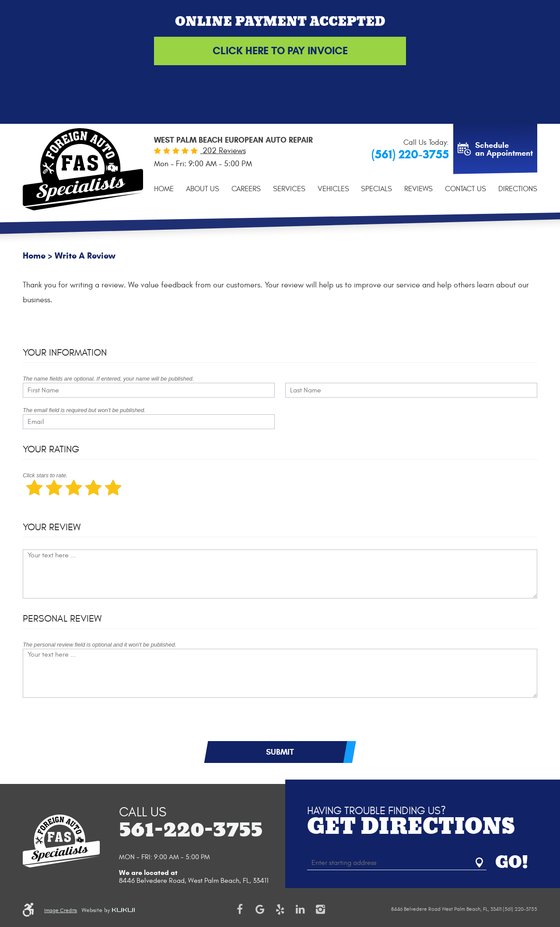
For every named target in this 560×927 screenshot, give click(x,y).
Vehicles (333, 189)
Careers (246, 189)
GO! (512, 863)
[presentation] (89, 724)
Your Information (65, 353)
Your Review (52, 527)
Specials (376, 189)
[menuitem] (164, 189)
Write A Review (85, 256)
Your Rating (51, 449)
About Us (203, 189)
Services (289, 189)
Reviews (418, 189)
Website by (108, 910)
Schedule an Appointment (504, 149)
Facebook (240, 910)
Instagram (320, 910)
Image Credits (61, 910)
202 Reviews (223, 151)
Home (164, 189)
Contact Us (465, 189)
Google (260, 910)
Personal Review (62, 619)
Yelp (280, 910)
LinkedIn (300, 910)
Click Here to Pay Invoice (280, 51)
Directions (518, 189)
